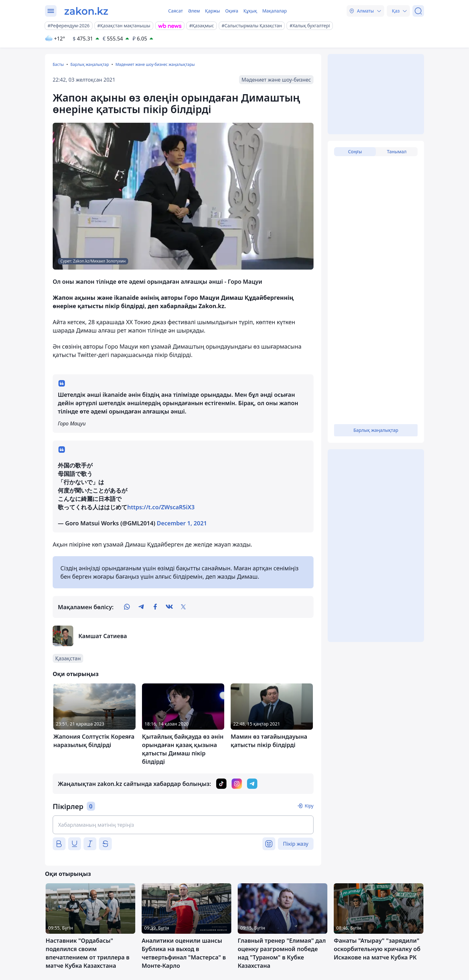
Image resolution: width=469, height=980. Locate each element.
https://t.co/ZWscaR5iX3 (161, 507)
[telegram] (141, 607)
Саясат (175, 11)
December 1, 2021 (182, 523)
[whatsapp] (127, 607)
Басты (58, 64)
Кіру (309, 806)
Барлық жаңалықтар (90, 64)
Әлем (194, 11)
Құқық (250, 11)
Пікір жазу (296, 844)
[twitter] (183, 607)
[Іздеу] (418, 11)
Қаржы (212, 11)
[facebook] (155, 607)
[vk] (169, 607)
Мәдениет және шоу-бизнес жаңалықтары (155, 64)
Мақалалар (274, 11)
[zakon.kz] (86, 11)
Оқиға (232, 11)
